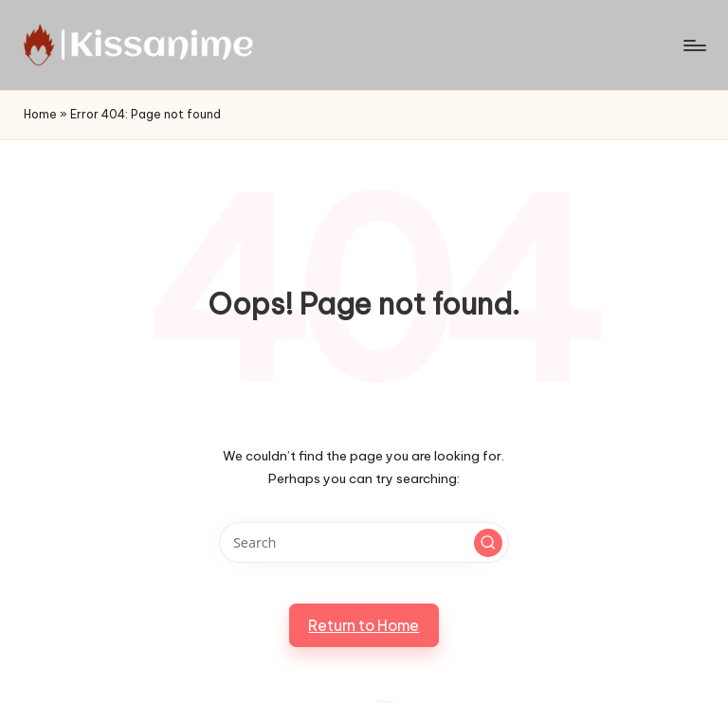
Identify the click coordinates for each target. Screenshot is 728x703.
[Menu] (693, 45)
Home (40, 114)
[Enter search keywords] (364, 542)
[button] (488, 543)
